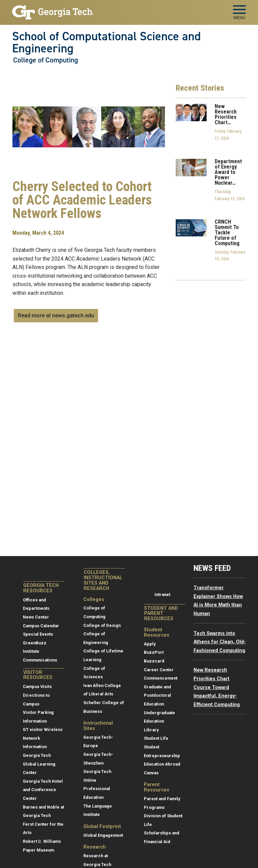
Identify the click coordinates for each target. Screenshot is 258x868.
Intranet (162, 595)
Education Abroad (162, 764)
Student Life (156, 738)
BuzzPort (154, 652)
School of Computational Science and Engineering (106, 42)
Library (151, 730)
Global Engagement (103, 835)
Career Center (159, 670)
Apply (150, 644)
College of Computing (46, 60)
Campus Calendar (41, 626)
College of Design (102, 625)
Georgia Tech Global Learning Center (39, 764)
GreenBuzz (35, 643)
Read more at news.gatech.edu (56, 315)
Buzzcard (154, 661)
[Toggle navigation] (239, 10)
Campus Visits (37, 687)
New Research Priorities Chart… (226, 115)
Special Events (38, 634)
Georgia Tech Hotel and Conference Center (43, 790)
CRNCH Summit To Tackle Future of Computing (227, 233)
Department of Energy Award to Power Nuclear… (228, 172)
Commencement (161, 678)
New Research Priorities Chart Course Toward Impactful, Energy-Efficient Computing (217, 687)
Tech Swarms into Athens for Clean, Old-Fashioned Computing (220, 642)
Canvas (151, 773)
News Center (36, 617)
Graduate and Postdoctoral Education (157, 695)
